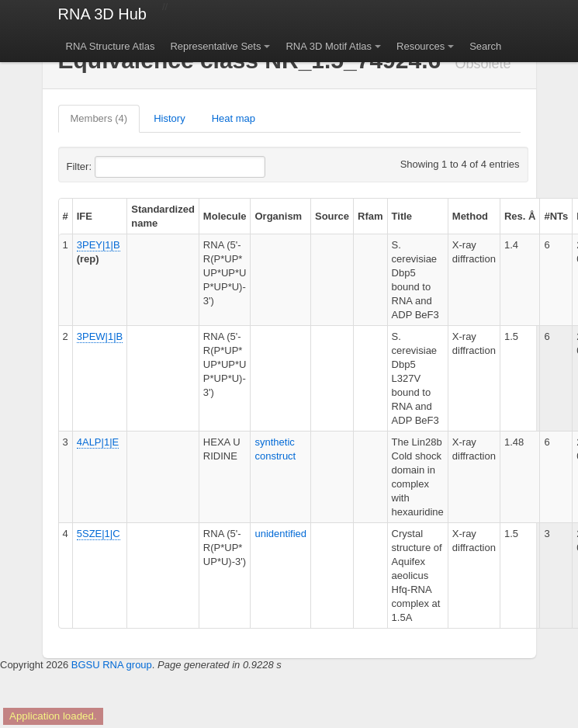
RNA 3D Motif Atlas (329, 46)
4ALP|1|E (98, 442)
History (169, 118)
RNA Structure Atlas (111, 46)
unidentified (280, 534)
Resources (421, 46)
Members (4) (99, 118)
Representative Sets (215, 46)
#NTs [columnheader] (556, 216)
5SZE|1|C (99, 534)
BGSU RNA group (112, 665)
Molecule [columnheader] (225, 216)
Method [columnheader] (470, 216)
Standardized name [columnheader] (163, 216)
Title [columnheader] (402, 216)
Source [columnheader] (332, 216)
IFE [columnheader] (85, 216)
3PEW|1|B (100, 336)
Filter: (117, 167)
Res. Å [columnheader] (520, 216)
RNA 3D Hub (103, 14)
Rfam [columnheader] (370, 216)
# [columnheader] (66, 216)
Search (485, 46)
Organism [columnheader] (278, 216)
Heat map (234, 118)
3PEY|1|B (99, 245)
